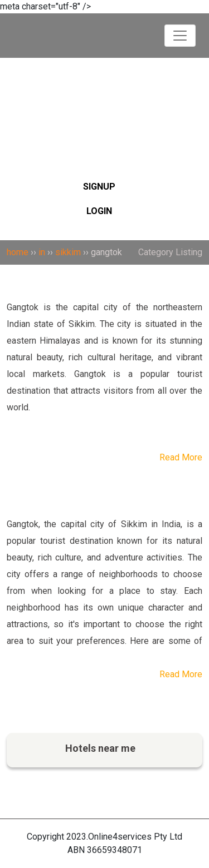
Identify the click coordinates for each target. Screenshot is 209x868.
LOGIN (99, 211)
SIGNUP (99, 187)
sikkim (68, 252)
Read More (181, 457)
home (18, 252)
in (42, 252)
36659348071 (115, 850)
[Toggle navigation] (180, 36)
